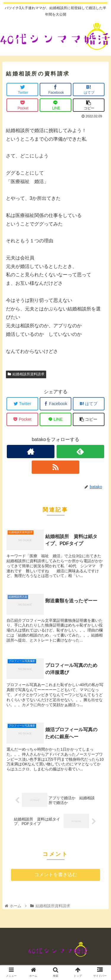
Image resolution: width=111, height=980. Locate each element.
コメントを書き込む (56, 875)
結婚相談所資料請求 (26, 374)
